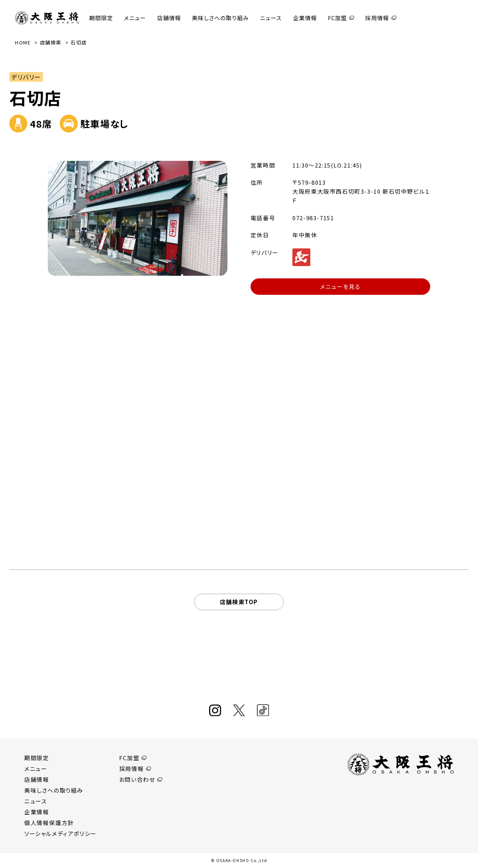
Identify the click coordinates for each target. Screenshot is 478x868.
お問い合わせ (137, 779)
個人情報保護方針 (49, 823)
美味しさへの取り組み (221, 18)
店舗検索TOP (239, 602)
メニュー (135, 18)
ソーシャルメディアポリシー (60, 833)
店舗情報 (169, 18)
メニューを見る (340, 286)
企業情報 (305, 18)
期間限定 (101, 18)
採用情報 (377, 18)
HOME (23, 42)
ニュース (271, 18)
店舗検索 (51, 42)
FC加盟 (337, 18)
